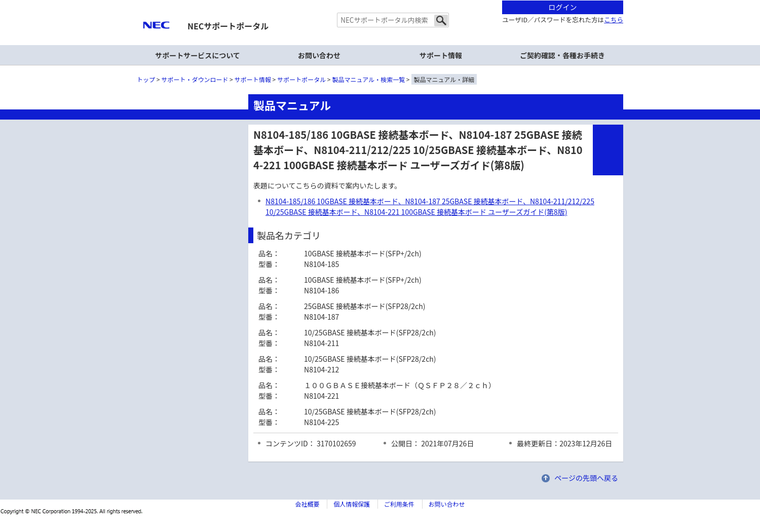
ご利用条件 (399, 504)
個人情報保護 (352, 504)
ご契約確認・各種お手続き (562, 55)
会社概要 (307, 504)
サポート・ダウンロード (195, 79)
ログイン (563, 7)
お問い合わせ (319, 55)
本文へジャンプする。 (380, 1)
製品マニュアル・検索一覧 (369, 79)
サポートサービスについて (198, 55)
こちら (614, 20)
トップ (146, 79)
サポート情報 (441, 55)
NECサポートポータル (228, 26)
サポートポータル (301, 79)
